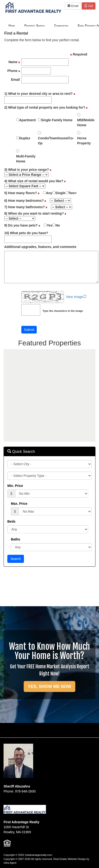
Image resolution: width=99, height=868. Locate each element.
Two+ (73, 193)
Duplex (25, 138)
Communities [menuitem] (61, 25)
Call (89, 6)
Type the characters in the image (63, 311)
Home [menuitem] (12, 25)
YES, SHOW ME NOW (49, 686)
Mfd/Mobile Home (86, 123)
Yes (49, 225)
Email (73, 6)
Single (60, 193)
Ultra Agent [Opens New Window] (10, 863)
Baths (16, 539)
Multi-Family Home (26, 159)
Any (49, 193)
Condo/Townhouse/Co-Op (56, 141)
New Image (75, 297)
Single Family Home (57, 120)
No (58, 225)
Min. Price (15, 486)
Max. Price (19, 504)
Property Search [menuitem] (35, 25)
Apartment (27, 120)
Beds (11, 521)
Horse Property (84, 141)
